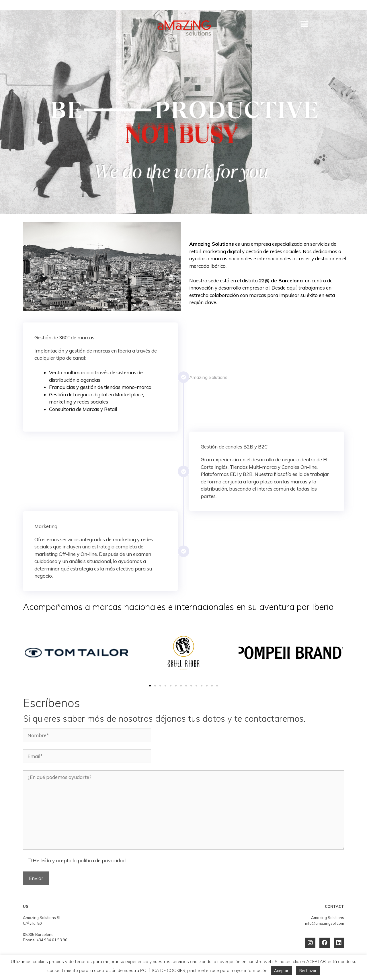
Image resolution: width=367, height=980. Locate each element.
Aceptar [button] (281, 971)
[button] (305, 24)
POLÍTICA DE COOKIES (163, 970)
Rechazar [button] (308, 971)
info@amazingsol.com (325, 923)
